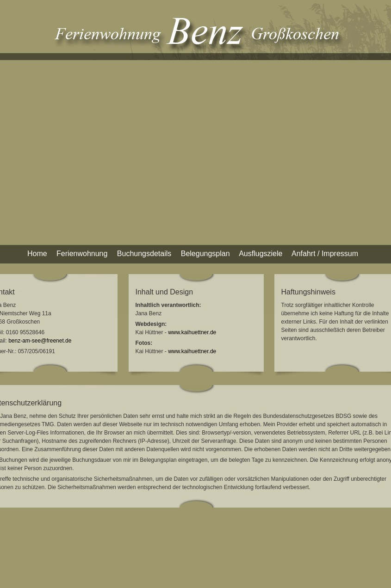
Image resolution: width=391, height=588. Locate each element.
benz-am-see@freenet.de (40, 341)
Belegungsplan (205, 254)
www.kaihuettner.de (192, 332)
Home (37, 254)
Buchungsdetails (144, 254)
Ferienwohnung (82, 254)
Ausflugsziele (261, 254)
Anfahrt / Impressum (325, 254)
